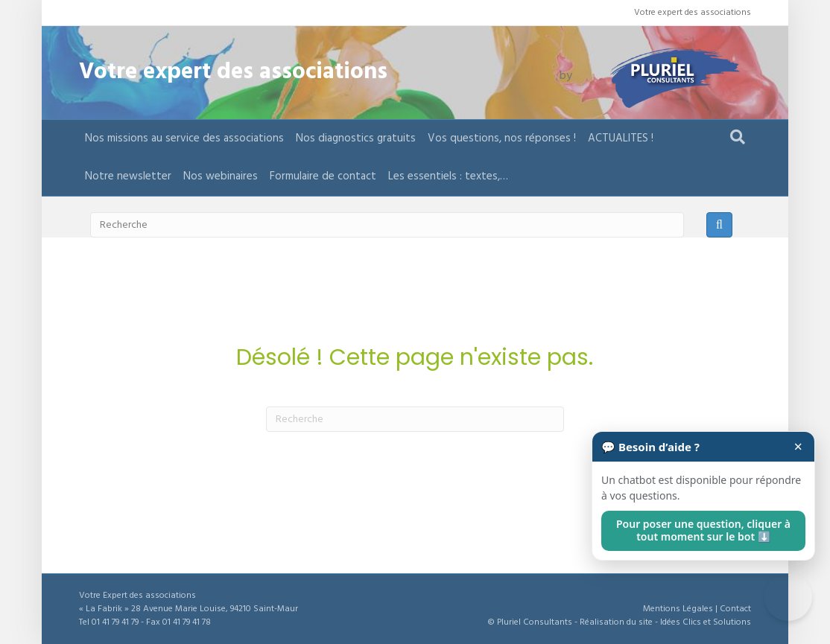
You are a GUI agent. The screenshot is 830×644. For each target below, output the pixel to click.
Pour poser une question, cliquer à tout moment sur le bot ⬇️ (703, 530)
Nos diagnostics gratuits (356, 138)
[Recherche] (738, 137)
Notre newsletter (128, 176)
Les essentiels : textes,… (448, 176)
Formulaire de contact (323, 176)
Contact (735, 609)
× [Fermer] (798, 447)
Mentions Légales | (681, 609)
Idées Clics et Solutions (706, 622)
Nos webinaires (221, 176)
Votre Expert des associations (137, 596)
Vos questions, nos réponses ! (502, 138)
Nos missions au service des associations (184, 138)
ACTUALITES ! (621, 138)
